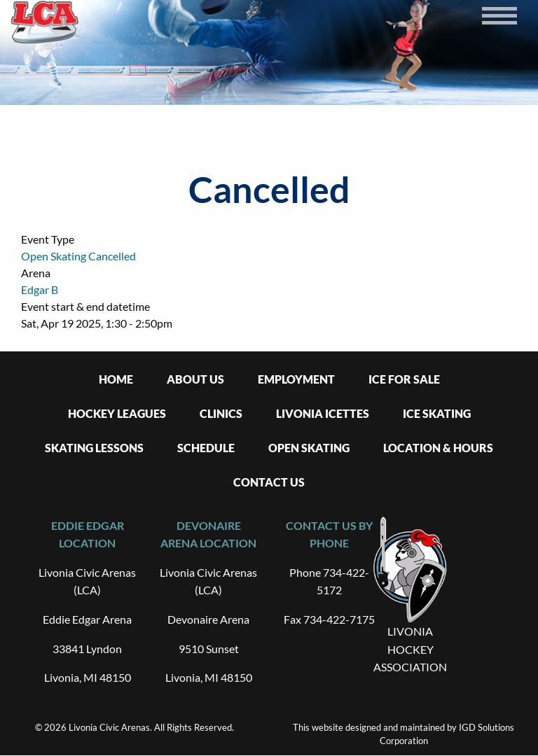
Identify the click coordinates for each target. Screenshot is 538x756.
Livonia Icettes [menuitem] (323, 413)
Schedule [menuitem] (206, 448)
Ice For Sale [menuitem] (404, 379)
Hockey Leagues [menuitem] (117, 413)
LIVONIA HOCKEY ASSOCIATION (410, 649)
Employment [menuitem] (296, 379)
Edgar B (40, 289)
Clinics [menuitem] (221, 413)
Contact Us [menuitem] (269, 482)
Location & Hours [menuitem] (438, 448)
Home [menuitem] (116, 379)
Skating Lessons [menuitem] (94, 448)
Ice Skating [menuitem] (437, 413)
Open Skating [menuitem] (309, 448)
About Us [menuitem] (195, 379)
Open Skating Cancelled (78, 256)
